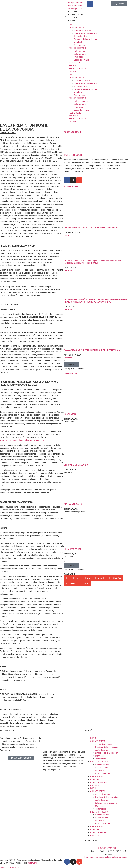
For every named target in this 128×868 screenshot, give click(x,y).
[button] (72, 365)
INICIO (72, 24)
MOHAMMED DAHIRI (73, 504)
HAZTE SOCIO (75, 63)
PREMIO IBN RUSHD (78, 48)
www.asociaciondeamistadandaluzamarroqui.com (22, 440)
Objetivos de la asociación (85, 33)
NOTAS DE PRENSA (77, 69)
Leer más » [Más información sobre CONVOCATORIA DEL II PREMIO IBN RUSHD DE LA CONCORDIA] (69, 358)
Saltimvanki (32, 863)
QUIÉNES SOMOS (77, 27)
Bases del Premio (81, 60)
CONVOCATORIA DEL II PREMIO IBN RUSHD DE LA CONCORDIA (92, 350)
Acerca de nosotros (82, 30)
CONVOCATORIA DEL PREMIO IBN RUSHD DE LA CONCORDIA (91, 228)
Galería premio (80, 54)
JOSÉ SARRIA (70, 414)
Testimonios (79, 45)
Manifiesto (78, 42)
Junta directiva (80, 36)
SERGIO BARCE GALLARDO (76, 465)
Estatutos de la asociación (85, 39)
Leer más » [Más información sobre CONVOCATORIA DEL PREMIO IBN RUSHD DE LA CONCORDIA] (69, 235)
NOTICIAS (73, 66)
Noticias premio (81, 51)
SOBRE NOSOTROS (72, 132)
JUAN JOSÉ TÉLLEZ (73, 549)
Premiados (79, 57)
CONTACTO (74, 72)
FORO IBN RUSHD (74, 155)
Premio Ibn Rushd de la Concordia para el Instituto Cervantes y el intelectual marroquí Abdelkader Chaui (92, 262)
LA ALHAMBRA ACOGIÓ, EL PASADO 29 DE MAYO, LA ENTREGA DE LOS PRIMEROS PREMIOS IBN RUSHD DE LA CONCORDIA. (95, 301)
